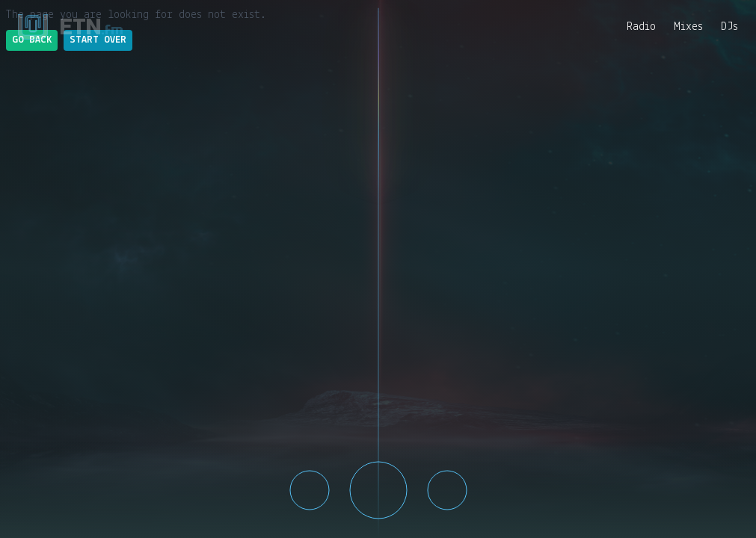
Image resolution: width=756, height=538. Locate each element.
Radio (641, 27)
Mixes (688, 27)
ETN (92, 27)
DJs (729, 27)
